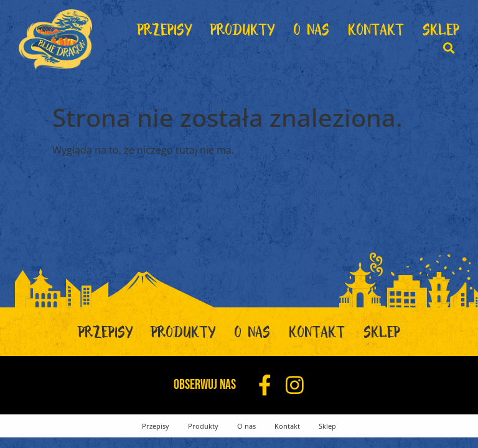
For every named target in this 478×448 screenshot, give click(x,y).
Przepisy (165, 33)
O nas (311, 33)
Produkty (242, 33)
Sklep (441, 33)
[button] (449, 48)
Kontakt (376, 33)
